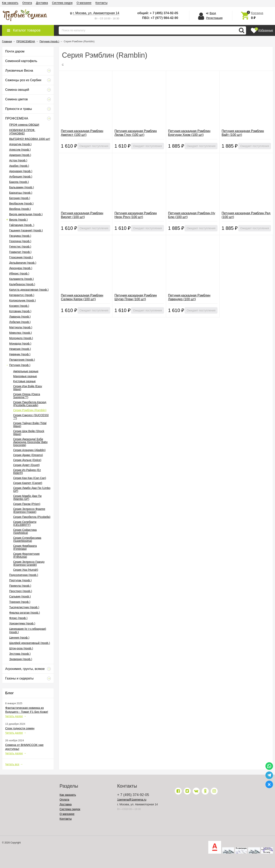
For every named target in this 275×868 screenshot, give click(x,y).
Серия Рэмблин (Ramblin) (30, 410)
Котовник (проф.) (20, 311)
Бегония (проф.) (20, 198)
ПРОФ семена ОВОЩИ (24, 125)
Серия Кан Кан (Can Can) (30, 478)
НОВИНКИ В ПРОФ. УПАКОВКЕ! (22, 132)
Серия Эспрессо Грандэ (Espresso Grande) (29, 563)
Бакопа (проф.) (19, 182)
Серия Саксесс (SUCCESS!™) (31, 417)
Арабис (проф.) (19, 166)
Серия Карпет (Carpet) (28, 483)
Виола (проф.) (18, 220)
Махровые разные (25, 376)
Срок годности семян (20, 728)
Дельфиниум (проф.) (23, 263)
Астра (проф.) (18, 160)
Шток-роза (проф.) (21, 648)
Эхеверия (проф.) (21, 659)
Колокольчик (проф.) (22, 300)
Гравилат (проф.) (20, 252)
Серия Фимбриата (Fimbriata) (25, 547)
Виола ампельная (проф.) (26, 214)
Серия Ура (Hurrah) (26, 570)
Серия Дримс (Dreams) (28, 455)
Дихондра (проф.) (21, 268)
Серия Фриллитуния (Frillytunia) (26, 555)
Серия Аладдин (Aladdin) (29, 450)
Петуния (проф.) (20, 365)
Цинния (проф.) (19, 638)
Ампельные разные (26, 371)
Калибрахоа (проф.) (22, 284)
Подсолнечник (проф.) (24, 575)
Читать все (12, 764)
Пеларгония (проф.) (22, 360)
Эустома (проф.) (20, 654)
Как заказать (10, 3)
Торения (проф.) (20, 602)
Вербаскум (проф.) (21, 203)
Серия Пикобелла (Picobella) (32, 517)
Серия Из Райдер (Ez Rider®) (27, 472)
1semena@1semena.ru (132, 800)
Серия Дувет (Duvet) (26, 465)
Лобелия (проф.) (20, 322)
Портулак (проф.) (20, 580)
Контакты (101, 3)
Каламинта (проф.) (21, 279)
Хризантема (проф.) (22, 623)
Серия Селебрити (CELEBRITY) (25, 523)
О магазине (84, 3)
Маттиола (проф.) (21, 327)
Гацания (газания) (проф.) (26, 230)
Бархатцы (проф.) (21, 193)
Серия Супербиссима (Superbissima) (27, 539)
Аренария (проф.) (21, 171)
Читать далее (14, 716)
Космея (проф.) (19, 306)
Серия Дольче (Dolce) (27, 460)
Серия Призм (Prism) (27, 504)
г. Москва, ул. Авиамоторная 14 (96, 13)
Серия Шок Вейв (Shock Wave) (29, 433)
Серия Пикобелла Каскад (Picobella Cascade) (30, 404)
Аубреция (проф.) (21, 177)
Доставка (42, 3)
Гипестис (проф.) (20, 247)
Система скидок (62, 3)
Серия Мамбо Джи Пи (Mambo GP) (27, 497)
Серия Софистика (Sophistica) (25, 531)
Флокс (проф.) (18, 618)
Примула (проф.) (20, 586)
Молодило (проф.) (21, 338)
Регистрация (214, 18)
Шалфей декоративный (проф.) (30, 643)
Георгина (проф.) (20, 241)
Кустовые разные (24, 381)
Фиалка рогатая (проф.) (25, 613)
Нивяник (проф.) (20, 354)
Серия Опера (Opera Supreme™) (27, 396)
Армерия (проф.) (20, 155)
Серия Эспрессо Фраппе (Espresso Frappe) (29, 510)
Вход (213, 13)
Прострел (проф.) (21, 591)
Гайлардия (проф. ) (22, 225)
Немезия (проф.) (20, 349)
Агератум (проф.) (20, 144)
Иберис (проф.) (19, 274)
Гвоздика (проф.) (20, 236)
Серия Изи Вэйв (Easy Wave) (28, 388)
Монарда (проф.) (20, 344)
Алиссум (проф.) (20, 150)
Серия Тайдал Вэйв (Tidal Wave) (30, 425)
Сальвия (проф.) (20, 596)
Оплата (27, 3)
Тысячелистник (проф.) (24, 607)
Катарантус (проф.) (22, 295)
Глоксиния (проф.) (21, 257)
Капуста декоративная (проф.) (29, 290)
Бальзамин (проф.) (22, 187)
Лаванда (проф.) (20, 317)
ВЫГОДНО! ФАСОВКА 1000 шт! (30, 139)
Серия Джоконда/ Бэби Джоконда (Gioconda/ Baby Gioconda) (30, 442)
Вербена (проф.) (20, 209)
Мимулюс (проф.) (20, 333)
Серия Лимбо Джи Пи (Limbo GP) (32, 489)
